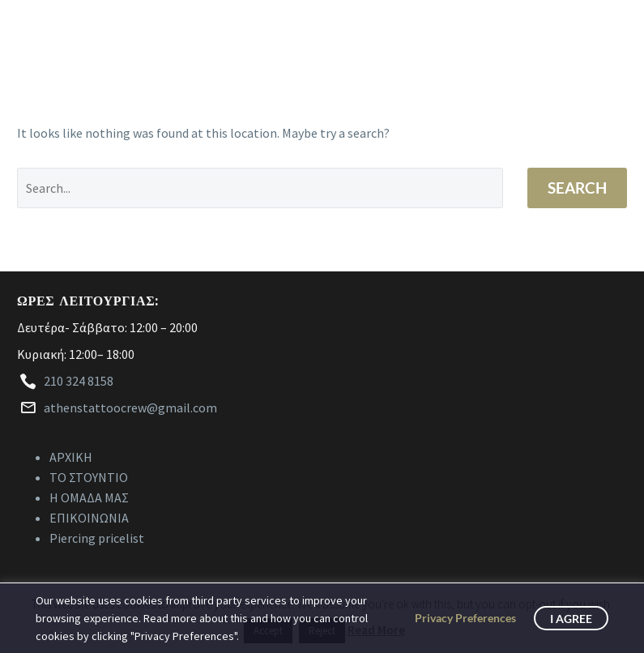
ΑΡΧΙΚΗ (71, 457)
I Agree (571, 619)
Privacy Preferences (465, 618)
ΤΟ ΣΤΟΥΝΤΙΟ (89, 477)
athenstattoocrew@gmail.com (130, 408)
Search (577, 188)
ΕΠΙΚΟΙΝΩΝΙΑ (89, 518)
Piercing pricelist (97, 538)
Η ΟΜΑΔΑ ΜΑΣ (89, 497)
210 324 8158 (79, 381)
